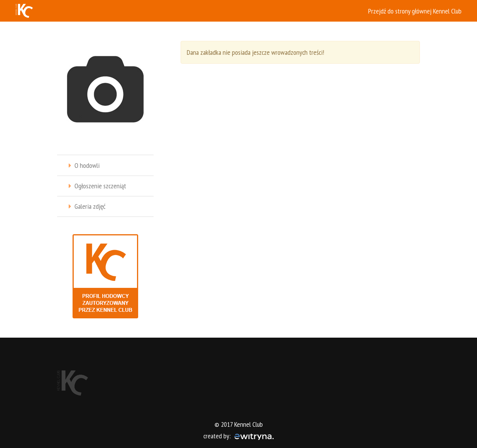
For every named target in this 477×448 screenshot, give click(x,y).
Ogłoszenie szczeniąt (100, 186)
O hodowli (87, 165)
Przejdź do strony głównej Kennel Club (415, 11)
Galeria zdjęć (90, 206)
